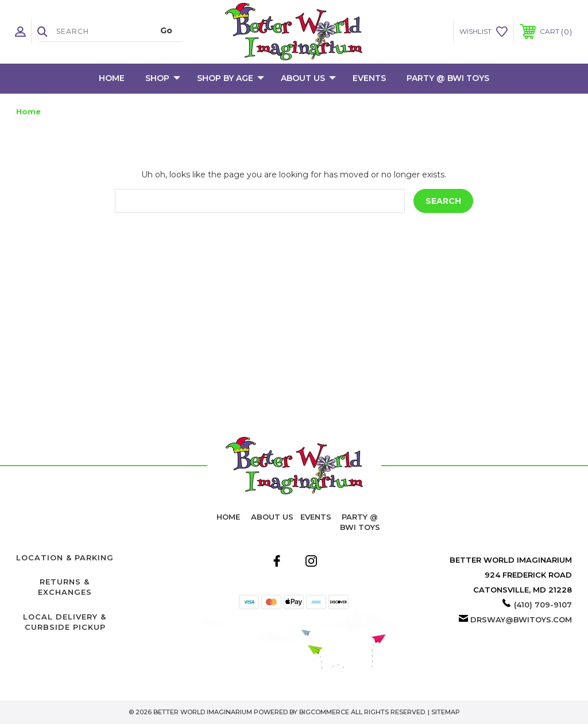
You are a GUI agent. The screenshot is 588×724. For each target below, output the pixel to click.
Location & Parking (65, 557)
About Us (308, 79)
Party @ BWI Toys (448, 78)
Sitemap (446, 712)
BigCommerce (324, 712)
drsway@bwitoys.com (521, 620)
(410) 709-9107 (543, 605)
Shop (163, 79)
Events (369, 78)
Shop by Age (231, 79)
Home (112, 78)
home (228, 517)
